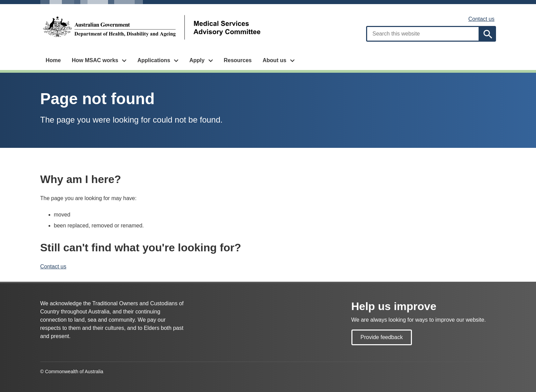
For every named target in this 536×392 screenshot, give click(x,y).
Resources (238, 60)
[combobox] (423, 34)
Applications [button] (154, 60)
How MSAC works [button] (95, 60)
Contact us (481, 19)
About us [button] (274, 60)
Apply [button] (197, 60)
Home (53, 60)
